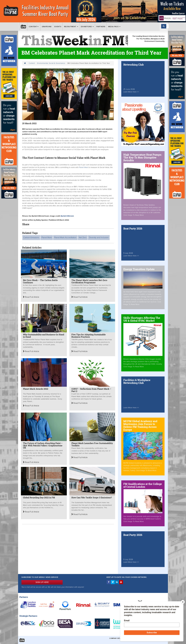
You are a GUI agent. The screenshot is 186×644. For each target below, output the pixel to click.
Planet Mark (83, 167)
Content (34, 27)
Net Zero (83, 238)
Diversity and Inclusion (99, 238)
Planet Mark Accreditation (65, 238)
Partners (101, 27)
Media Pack (114, 27)
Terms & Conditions (133, 638)
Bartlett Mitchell (67, 216)
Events (58, 27)
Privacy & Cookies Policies (154, 638)
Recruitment (71, 27)
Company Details (116, 638)
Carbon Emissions (31, 238)
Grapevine (47, 27)
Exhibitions (87, 27)
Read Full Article (31, 297)
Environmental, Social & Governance (51, 63)
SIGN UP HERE (42, 582)
